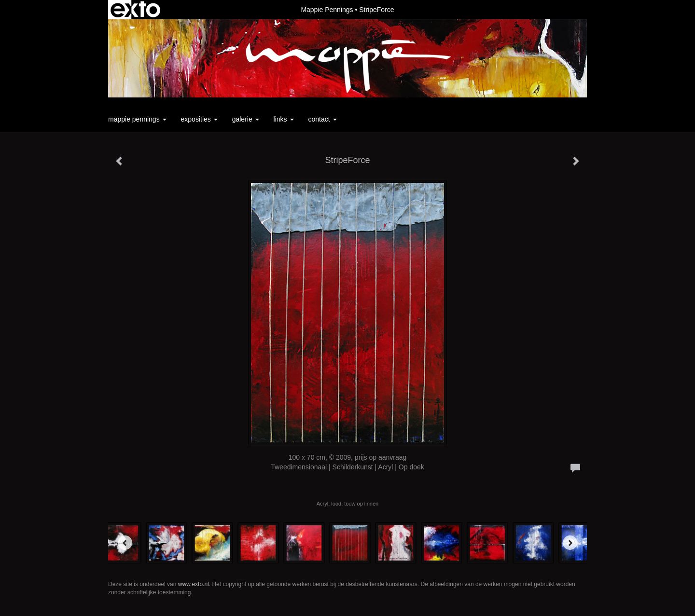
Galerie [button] (246, 119)
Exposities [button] (199, 119)
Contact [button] (323, 119)
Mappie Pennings (327, 10)
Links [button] (284, 119)
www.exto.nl (194, 584)
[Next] (570, 543)
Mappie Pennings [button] (137, 119)
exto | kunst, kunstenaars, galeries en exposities (135, 10)
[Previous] (125, 543)
